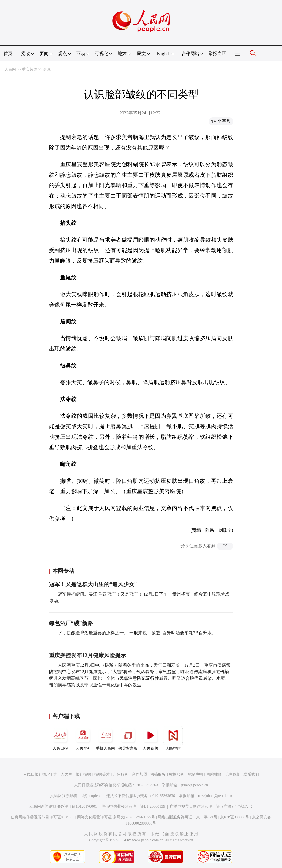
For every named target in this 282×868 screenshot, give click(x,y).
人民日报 (60, 738)
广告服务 (121, 774)
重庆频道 (29, 69)
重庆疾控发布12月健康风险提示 (87, 655)
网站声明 (195, 774)
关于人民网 (63, 774)
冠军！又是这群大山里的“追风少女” (93, 584)
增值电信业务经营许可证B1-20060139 (133, 806)
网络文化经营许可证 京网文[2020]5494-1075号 (116, 817)
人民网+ (83, 738)
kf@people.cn (92, 796)
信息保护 (233, 774)
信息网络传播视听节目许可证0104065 (43, 817)
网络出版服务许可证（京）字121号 (187, 817)
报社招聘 (83, 774)
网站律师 (214, 774)
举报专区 (217, 54)
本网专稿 (63, 571)
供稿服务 (158, 774)
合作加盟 (139, 774)
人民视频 (150, 738)
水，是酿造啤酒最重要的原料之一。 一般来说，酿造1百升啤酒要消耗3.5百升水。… (139, 633)
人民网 (10, 69)
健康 (47, 69)
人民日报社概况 (37, 774)
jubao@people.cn (195, 785)
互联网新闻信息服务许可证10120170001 (63, 806)
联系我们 (251, 774)
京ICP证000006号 (235, 817)
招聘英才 (102, 774)
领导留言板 (128, 738)
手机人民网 (105, 738)
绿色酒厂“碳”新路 (71, 623)
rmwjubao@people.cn (215, 796)
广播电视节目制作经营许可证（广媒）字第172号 (211, 806)
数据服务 (177, 774)
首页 (8, 54)
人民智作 (173, 738)
